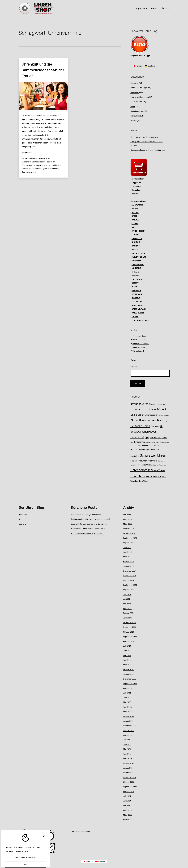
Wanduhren (135, 116)
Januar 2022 (128, 721)
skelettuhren (26, 169)
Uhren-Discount (139, 340)
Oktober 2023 (129, 632)
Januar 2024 (128, 618)
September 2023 (130, 637)
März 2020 (128, 815)
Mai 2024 (127, 604)
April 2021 (127, 754)
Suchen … (134, 367)
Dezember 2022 (130, 679)
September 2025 (130, 538)
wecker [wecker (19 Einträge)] (149, 476)
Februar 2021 (129, 763)
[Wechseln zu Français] (138, 66)
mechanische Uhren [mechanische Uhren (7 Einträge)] (136, 446)
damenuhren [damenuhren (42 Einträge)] (155, 420)
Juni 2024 (127, 599)
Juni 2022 (127, 698)
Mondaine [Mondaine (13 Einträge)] (146, 446)
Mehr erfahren (20, 857)
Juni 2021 (127, 745)
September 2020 (130, 787)
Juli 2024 (127, 594)
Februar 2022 (129, 716)
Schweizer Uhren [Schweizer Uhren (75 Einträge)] (153, 455)
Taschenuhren (136, 102)
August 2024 (128, 590)
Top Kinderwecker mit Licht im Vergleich (88, 533)
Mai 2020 (127, 806)
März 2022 (128, 712)
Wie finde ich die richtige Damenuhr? (145, 137)
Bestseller (135, 83)
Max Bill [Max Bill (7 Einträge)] (166, 442)
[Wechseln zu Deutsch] (150, 66)
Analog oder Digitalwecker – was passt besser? (90, 519)
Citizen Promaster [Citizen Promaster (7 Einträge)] (164, 415)
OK (26, 864)
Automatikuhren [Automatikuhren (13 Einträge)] (156, 404)
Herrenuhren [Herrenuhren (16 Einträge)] (155, 437)
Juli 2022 (127, 693)
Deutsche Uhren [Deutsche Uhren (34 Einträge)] (140, 426)
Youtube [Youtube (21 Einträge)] (157, 476)
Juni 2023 (127, 651)
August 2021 (128, 735)
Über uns (165, 8)
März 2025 (128, 557)
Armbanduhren (138, 179)
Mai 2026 (127, 515)
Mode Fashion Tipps (42, 162)
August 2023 (128, 641)
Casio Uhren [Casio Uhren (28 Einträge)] (137, 415)
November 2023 (130, 627)
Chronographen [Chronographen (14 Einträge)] (152, 415)
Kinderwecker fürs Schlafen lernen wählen (88, 529)
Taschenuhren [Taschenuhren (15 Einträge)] (143, 465)
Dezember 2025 (130, 533)
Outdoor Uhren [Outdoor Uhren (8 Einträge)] (160, 450)
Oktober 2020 (129, 782)
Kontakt (154, 8)
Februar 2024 (129, 613)
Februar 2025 (129, 562)
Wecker (133, 121)
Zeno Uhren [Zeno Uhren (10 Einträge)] (143, 481)
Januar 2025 (128, 566)
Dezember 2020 (130, 773)
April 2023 (127, 660)
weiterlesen (27, 153)
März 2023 (128, 665)
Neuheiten (135, 92)
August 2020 (128, 792)
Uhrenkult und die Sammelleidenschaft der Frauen (43, 70)
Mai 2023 (127, 655)
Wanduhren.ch (138, 351)
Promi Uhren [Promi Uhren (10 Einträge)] (135, 456)
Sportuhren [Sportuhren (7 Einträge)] (134, 465)
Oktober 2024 (129, 580)
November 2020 (130, 777)
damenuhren (42, 165)
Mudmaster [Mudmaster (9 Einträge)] (134, 450)
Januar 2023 (128, 674)
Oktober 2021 (129, 730)
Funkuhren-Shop (139, 336)
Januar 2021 (128, 768)
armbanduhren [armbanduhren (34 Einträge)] (139, 404)
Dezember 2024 (130, 571)
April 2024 (127, 608)
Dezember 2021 (130, 726)
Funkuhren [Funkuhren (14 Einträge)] (155, 426)
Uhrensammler (53, 169)
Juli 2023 (127, 646)
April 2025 (127, 552)
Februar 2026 (129, 529)
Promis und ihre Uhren (140, 97)
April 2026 (127, 519)
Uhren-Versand (139, 347)
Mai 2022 (127, 702)
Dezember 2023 (130, 622)
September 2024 (130, 585)
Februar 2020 (129, 820)
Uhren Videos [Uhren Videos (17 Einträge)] (158, 470)
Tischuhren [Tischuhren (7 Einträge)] (162, 465)
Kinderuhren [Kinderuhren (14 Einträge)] (140, 442)
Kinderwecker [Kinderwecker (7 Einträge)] (149, 442)
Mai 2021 (127, 749)
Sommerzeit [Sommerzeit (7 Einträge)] (161, 461)
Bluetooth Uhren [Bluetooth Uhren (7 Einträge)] (144, 410)
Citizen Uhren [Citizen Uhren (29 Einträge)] (138, 420)
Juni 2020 (127, 801)
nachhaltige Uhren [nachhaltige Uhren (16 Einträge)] (147, 450)
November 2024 (130, 576)
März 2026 (128, 524)
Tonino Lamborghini (39, 169)
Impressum (141, 8)
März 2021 (128, 759)
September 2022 (130, 684)
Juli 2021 (127, 740)
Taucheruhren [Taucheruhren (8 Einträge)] (155, 465)
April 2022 (127, 707)
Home (73, 831)
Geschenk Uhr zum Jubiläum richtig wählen (148, 150)
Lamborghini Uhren (55, 165)
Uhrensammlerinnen (29, 172)
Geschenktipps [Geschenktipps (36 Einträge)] (140, 437)
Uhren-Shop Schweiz (141, 344)
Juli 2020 (127, 796)
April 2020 (127, 810)
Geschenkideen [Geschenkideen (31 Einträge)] (147, 432)
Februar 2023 (129, 669)
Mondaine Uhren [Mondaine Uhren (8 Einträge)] (156, 446)
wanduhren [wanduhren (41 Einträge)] (138, 476)
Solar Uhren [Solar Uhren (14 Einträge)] (152, 461)
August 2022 (128, 688)
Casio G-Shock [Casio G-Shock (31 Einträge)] (158, 409)
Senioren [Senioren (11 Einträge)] (134, 461)
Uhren (53, 162)
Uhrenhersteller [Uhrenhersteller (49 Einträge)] (141, 470)
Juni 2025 (127, 547)
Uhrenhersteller (137, 111)
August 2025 (128, 543)
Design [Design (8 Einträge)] (166, 421)
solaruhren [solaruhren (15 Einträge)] (142, 461)
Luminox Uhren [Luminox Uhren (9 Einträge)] (158, 442)
